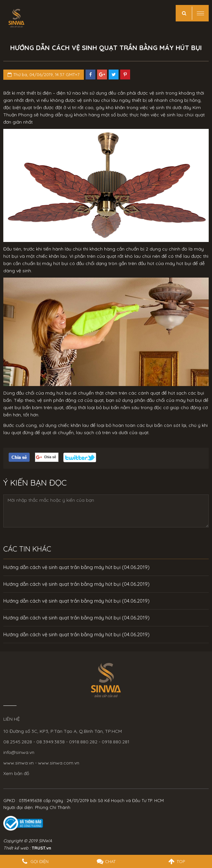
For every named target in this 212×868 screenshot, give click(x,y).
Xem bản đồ (16, 773)
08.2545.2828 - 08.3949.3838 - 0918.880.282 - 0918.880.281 (66, 742)
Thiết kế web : (17, 848)
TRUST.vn (41, 848)
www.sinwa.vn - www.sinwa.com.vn (41, 763)
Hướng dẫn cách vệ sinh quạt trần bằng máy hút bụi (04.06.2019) (76, 567)
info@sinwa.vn (19, 752)
